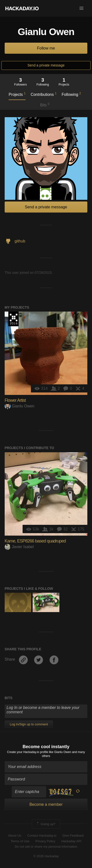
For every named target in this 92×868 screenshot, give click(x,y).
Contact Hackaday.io (42, 836)
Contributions (44, 94)
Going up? (46, 824)
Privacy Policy (46, 841)
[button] (81, 8)
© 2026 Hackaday (46, 856)
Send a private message (46, 65)
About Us (15, 836)
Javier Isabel (19, 547)
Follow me (46, 48)
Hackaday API (71, 841)
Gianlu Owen (20, 406)
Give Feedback (73, 836)
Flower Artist (15, 400)
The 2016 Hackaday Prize (13, 319)
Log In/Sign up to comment (29, 724)
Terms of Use (20, 841)
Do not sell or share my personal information (46, 847)
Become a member (46, 804)
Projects (17, 94)
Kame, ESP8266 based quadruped (35, 541)
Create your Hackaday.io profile (28, 752)
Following (71, 94)
